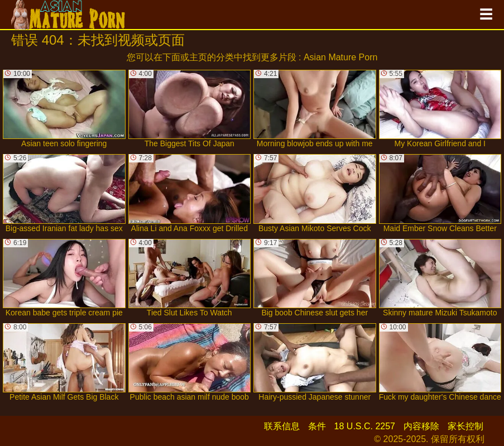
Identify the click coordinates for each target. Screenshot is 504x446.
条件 (317, 426)
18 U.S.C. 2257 (365, 426)
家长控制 (465, 426)
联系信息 (282, 426)
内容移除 (421, 426)
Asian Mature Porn (341, 57)
